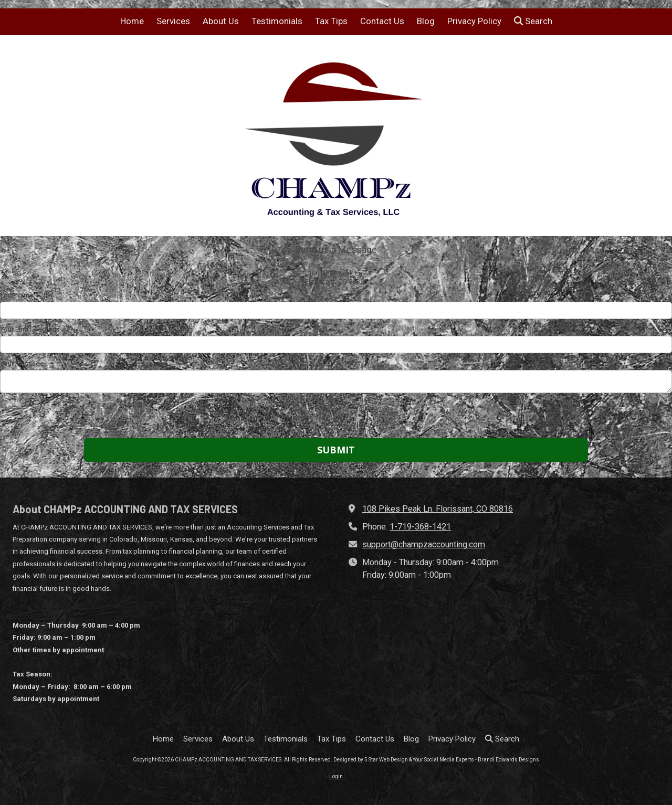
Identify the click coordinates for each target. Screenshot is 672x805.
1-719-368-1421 (420, 527)
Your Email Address (30, 329)
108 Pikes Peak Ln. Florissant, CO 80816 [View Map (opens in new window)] (438, 509)
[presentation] (67, 417)
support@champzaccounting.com (424, 544)
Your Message (22, 363)
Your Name (17, 295)
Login (336, 776)
